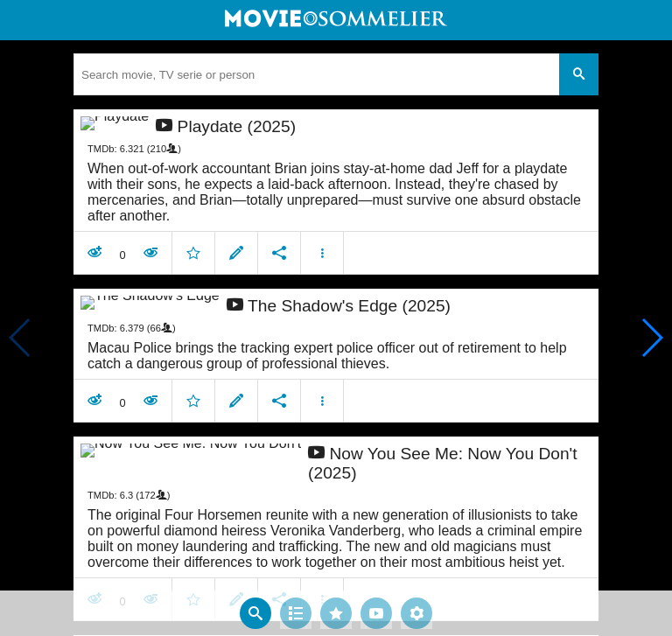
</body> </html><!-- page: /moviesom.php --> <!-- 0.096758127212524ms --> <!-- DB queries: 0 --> (336, 318)
